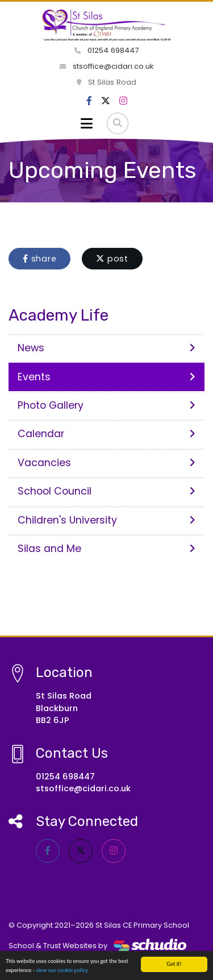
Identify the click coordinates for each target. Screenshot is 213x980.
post (112, 259)
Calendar (106, 434)
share (39, 259)
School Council (106, 491)
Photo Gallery (106, 405)
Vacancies (106, 463)
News (106, 348)
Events (106, 377)
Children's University (106, 520)
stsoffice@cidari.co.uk (107, 66)
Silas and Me (106, 549)
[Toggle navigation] (87, 123)
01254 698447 (106, 50)
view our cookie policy (62, 971)
